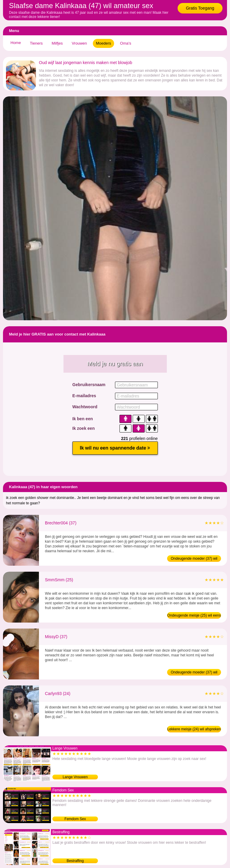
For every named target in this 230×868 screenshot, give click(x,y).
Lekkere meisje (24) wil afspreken (194, 729)
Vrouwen (79, 43)
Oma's (126, 43)
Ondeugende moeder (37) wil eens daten (194, 673)
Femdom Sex (75, 819)
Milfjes (57, 43)
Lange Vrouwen (75, 777)
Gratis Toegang (200, 8)
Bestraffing (75, 861)
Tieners (36, 43)
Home (16, 43)
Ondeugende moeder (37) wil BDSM (194, 559)
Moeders (103, 43)
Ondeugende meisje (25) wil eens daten (194, 616)
